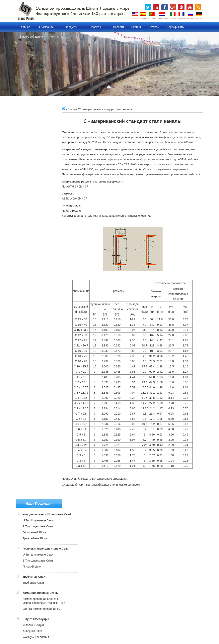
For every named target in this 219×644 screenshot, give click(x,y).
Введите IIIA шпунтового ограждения (110, 489)
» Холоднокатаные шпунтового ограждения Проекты (52, 576)
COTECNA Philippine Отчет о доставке (45, 525)
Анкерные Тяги (32, 250)
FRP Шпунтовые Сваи (37, 283)
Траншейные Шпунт (36, 150)
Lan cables (133, 628)
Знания (136, 27)
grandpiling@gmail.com (38, 342)
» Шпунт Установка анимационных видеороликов (50, 581)
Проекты (98, 27)
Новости (118, 27)
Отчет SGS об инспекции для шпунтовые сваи (50, 529)
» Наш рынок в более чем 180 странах (43, 563)
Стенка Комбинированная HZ (42, 228)
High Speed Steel (113, 628)
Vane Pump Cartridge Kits (51, 628)
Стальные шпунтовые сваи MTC (41, 547)
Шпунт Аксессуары (36, 238)
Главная (25, 27)
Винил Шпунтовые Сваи (38, 277)
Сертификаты (175, 27)
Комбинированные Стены (40, 208)
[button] (19, 122)
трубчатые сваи (50, 624)
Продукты (73, 27)
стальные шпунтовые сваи (76, 619)
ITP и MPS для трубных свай (39, 538)
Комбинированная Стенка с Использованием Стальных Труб (41, 218)
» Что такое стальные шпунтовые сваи (43, 567)
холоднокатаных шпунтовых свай (142, 619)
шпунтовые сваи (34, 619)
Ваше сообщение (31, 37)
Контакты (56, 37)
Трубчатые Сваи (34, 192)
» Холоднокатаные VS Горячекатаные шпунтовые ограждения (58, 572)
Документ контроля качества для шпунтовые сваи (53, 542)
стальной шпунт (107, 619)
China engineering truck (85, 628)
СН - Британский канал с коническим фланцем (115, 495)
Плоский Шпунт (33, 182)
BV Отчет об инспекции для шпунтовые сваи (49, 533)
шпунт (52, 619)
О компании (47, 27)
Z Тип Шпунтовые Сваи (38, 138)
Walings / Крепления (36, 256)
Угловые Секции (33, 244)
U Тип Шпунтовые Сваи (38, 132)
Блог (66, 624)
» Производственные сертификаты (40, 558)
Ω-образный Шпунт (35, 144)
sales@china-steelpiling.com (41, 336)
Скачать (154, 27)
